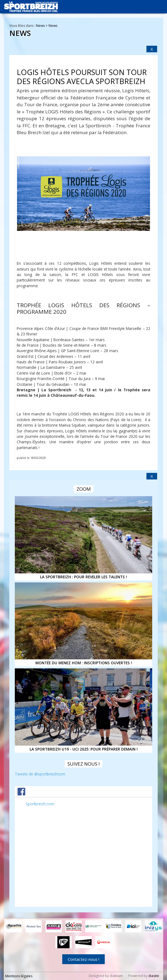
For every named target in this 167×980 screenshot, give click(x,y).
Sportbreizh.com (40, 804)
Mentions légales (19, 976)
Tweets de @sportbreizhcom (40, 774)
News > (42, 26)
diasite (154, 976)
